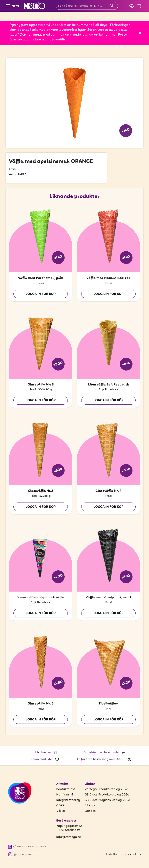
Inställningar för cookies (123, 854)
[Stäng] (140, 33)
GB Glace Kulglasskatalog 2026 (107, 800)
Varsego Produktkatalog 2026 (106, 789)
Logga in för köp (41, 294)
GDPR (61, 806)
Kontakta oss (66, 789)
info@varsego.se (69, 837)
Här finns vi (65, 795)
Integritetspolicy (68, 800)
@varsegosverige (24, 854)
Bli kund (90, 806)
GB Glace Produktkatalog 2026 (107, 795)
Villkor (61, 811)
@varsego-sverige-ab (27, 847)
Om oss (90, 811)
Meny (12, 6)
